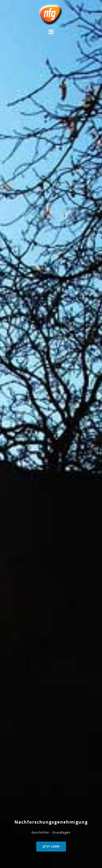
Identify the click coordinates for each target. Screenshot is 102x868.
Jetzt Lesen (51, 846)
